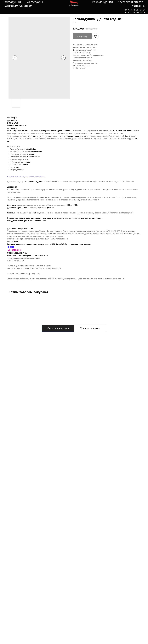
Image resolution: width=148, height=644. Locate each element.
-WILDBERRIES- (14, 250)
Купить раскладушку (15, 182)
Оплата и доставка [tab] (58, 328)
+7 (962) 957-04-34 (127, 182)
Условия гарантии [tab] (90, 328)
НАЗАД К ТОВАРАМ (13, 4)
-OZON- (11, 247)
